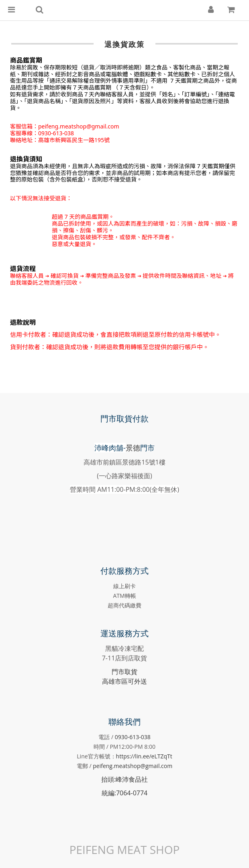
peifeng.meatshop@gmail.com (133, 766)
